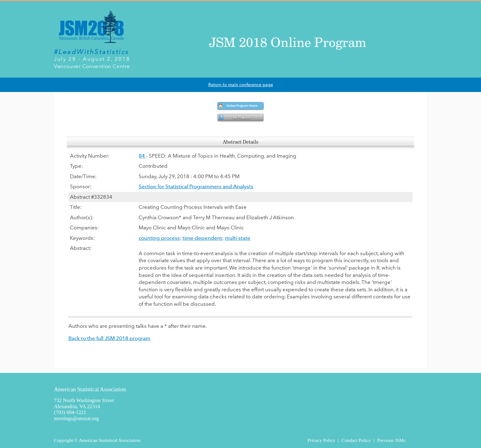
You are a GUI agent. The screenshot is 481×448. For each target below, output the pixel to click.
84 (142, 156)
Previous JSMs (391, 440)
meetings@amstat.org (76, 418)
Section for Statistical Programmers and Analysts (196, 186)
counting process (159, 238)
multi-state (238, 238)
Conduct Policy (356, 440)
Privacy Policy (321, 440)
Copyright (63, 440)
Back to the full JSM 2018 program (109, 338)
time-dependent (202, 238)
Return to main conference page (241, 85)
